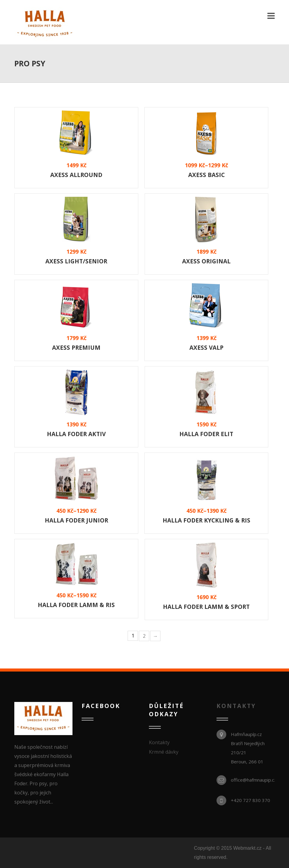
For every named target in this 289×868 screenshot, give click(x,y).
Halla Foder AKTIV (76, 434)
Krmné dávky (164, 752)
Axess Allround (76, 175)
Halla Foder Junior (76, 520)
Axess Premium (76, 348)
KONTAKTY (236, 706)
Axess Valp (206, 348)
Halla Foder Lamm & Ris (76, 605)
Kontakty (159, 742)
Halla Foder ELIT (206, 434)
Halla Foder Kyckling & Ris (206, 520)
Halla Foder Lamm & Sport (206, 607)
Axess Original (206, 261)
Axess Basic (206, 175)
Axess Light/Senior (76, 261)
